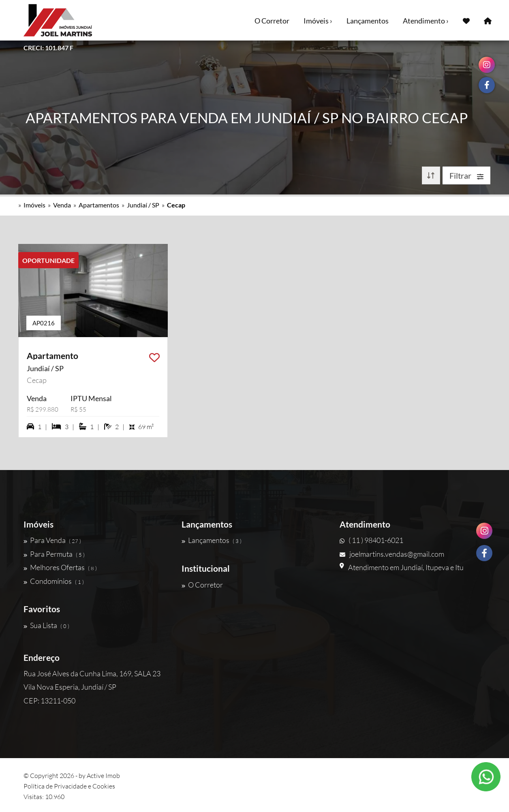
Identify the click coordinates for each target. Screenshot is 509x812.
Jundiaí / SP (143, 205)
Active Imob (103, 776)
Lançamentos (368, 21)
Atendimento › (426, 21)
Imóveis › (318, 21)
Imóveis (34, 205)
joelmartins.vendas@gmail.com (392, 554)
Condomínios (54, 581)
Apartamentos (99, 205)
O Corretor (272, 21)
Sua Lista (46, 625)
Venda (62, 205)
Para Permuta (54, 554)
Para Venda (52, 540)
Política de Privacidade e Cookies (69, 786)
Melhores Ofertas (60, 567)
